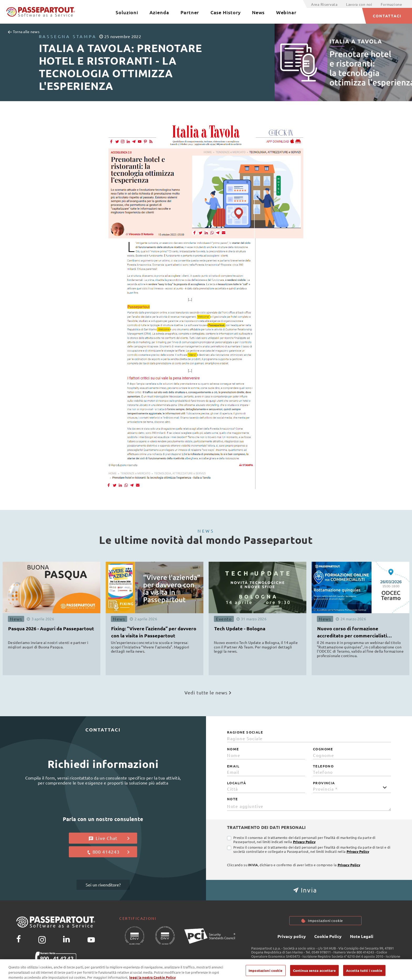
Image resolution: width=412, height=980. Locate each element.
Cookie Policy (328, 937)
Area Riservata (324, 4)
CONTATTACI (387, 16)
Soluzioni (127, 12)
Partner (190, 12)
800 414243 (108, 852)
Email (233, 766)
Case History (226, 12)
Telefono (323, 766)
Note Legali (362, 937)
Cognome (323, 749)
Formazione (392, 4)
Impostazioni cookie (326, 921)
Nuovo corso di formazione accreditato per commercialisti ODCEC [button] (352, 633)
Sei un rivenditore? (103, 885)
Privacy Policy (304, 842)
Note (233, 799)
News (258, 12)
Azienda (159, 12)
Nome (233, 749)
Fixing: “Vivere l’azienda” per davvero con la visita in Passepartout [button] (154, 632)
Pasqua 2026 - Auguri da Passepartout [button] (51, 628)
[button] (309, 890)
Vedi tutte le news (208, 692)
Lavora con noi (359, 4)
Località (236, 783)
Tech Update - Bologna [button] (240, 628)
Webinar (286, 12)
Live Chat (109, 838)
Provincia (324, 783)
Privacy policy (292, 937)
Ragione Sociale (245, 732)
